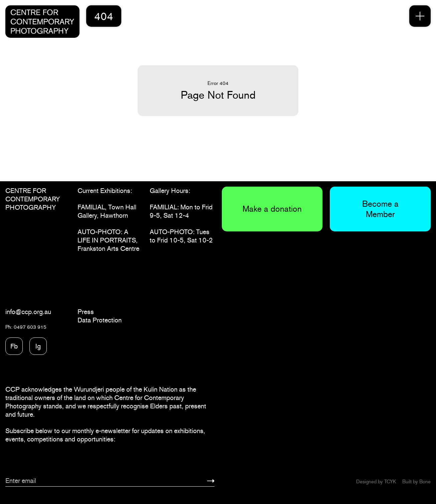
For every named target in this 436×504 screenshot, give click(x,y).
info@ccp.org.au (28, 312)
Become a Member (380, 209)
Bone (425, 481)
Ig (38, 346)
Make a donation (272, 209)
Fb (14, 346)
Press (86, 312)
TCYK (390, 481)
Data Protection (100, 320)
